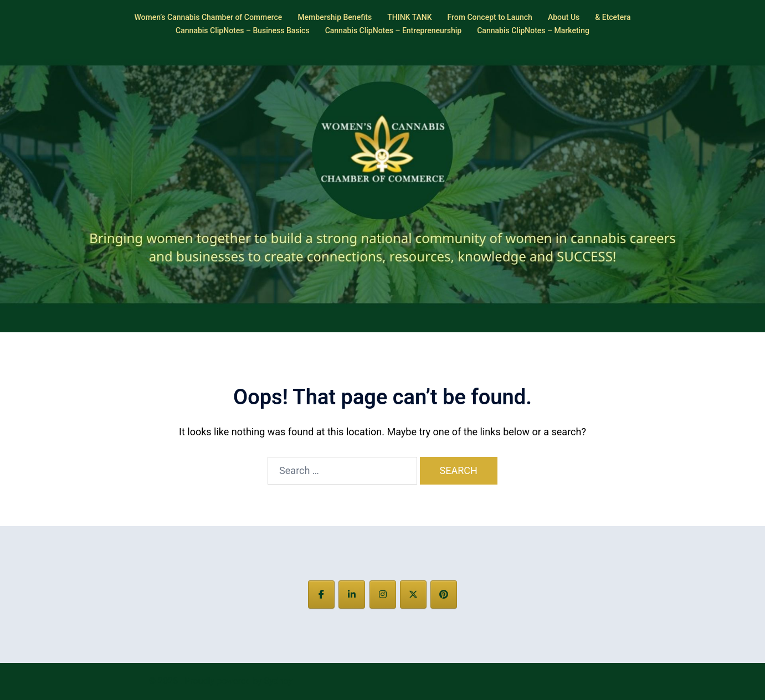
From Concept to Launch (490, 17)
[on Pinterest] (444, 595)
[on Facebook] (321, 595)
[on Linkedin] (352, 595)
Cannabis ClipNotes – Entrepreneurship (394, 30)
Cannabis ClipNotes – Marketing (533, 30)
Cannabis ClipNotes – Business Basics (243, 30)
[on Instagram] (383, 595)
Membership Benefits (335, 17)
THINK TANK (409, 17)
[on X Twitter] (413, 595)
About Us (564, 17)
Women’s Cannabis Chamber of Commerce (208, 17)
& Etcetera (613, 17)
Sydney (278, 681)
